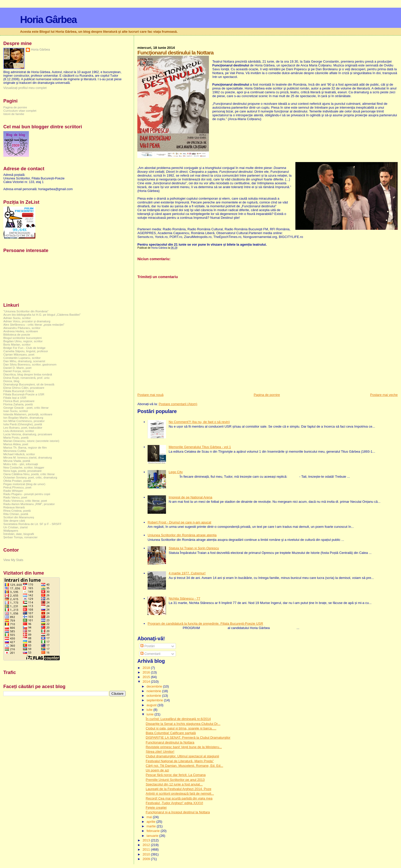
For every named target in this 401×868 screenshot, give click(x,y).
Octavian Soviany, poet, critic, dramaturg (30, 477)
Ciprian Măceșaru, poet (19, 354)
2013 (147, 840)
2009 (147, 859)
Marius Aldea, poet (16, 444)
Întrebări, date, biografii (19, 534)
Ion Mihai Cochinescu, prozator (24, 421)
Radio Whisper (13, 491)
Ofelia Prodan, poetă (17, 481)
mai (150, 817)
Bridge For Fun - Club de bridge (24, 348)
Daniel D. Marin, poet (17, 368)
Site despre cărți (14, 521)
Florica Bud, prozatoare (19, 401)
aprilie (151, 822)
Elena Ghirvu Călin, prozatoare (24, 388)
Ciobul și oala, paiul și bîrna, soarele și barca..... (181, 728)
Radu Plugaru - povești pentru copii (27, 494)
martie (152, 826)
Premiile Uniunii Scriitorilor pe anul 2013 (175, 780)
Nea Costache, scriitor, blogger (24, 467)
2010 (147, 854)
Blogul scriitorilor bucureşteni (23, 338)
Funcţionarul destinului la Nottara (170, 742)
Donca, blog (11, 381)
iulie (150, 710)
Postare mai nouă (150, 395)
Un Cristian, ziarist (15, 527)
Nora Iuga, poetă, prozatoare (23, 471)
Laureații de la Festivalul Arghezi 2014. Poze (179, 789)
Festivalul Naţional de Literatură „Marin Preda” (180, 761)
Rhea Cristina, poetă (17, 511)
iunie (151, 714)
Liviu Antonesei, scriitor (19, 431)
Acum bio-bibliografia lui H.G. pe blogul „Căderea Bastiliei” (42, 315)
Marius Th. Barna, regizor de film (25, 447)
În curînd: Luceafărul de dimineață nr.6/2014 (178, 719)
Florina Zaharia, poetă (18, 404)
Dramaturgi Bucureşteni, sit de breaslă (29, 384)
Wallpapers (11, 530)
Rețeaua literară (14, 507)
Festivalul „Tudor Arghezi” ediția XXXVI (174, 803)
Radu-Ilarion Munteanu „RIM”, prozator (29, 504)
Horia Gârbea (48, 20)
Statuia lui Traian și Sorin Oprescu (194, 548)
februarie (154, 831)
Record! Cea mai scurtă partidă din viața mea (179, 798)
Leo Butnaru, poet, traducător (23, 427)
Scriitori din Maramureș (19, 517)
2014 (147, 682)
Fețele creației (156, 808)
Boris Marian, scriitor (17, 344)
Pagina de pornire (267, 395)
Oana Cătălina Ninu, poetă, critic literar (29, 474)
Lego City (176, 472)
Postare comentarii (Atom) (178, 404)
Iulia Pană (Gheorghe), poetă (23, 424)
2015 (147, 677)
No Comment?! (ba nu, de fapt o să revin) (199, 422)
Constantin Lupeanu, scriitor (22, 358)
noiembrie (154, 691)
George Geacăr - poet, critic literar (26, 408)
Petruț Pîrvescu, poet (17, 487)
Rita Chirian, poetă (16, 514)
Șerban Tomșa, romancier (20, 537)
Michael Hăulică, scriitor (19, 454)
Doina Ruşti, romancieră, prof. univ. (27, 378)
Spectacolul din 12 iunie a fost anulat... (174, 784)
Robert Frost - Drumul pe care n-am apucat (179, 522)
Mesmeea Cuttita (15, 451)
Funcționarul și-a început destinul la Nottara (178, 812)
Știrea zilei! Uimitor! (160, 752)
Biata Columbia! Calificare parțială (171, 733)
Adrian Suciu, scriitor (17, 318)
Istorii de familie (14, 114)
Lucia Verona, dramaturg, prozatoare (28, 434)
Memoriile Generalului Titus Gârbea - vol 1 (200, 447)
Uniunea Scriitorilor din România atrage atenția (182, 535)
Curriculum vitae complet (20, 111)
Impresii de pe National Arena (190, 497)
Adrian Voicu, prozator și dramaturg (27, 321)
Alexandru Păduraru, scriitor (22, 328)
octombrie (154, 696)
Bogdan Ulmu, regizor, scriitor (23, 341)
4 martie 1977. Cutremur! (187, 573)
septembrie (155, 700)
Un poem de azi (157, 770)
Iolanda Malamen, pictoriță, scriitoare (28, 414)
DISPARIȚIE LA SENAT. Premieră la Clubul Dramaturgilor (188, 738)
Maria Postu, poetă (16, 437)
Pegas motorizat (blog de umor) (24, 484)
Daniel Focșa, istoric (17, 371)
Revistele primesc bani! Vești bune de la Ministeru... (184, 747)
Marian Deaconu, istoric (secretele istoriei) (31, 441)
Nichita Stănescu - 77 (184, 598)
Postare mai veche (384, 395)
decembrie (155, 686)
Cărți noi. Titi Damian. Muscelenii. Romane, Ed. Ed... (185, 766)
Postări (148, 646)
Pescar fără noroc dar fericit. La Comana (176, 775)
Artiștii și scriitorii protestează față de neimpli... (180, 793)
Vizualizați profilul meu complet (25, 88)
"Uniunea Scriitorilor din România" (26, 311)
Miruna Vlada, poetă (17, 461)
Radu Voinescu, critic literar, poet (25, 501)
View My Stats (13, 560)
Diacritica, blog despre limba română (28, 374)
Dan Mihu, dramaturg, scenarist (24, 361)
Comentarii (150, 654)
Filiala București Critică (19, 391)
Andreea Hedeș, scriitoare (21, 331)
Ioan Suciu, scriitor (16, 411)
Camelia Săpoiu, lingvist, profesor (26, 351)
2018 (147, 668)
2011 (147, 849)
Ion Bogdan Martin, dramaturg (23, 418)
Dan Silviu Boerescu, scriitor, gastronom (30, 364)
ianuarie (153, 836)
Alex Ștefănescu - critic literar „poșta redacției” (34, 324)
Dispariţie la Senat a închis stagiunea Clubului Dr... (183, 724)
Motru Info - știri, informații (21, 464)
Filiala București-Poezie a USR (24, 394)
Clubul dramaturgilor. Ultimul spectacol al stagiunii (182, 756)
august (152, 705)
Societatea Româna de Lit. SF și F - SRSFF (32, 524)
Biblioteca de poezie (17, 334)
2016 (147, 672)
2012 (147, 845)
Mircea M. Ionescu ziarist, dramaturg (28, 457)
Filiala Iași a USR (15, 398)
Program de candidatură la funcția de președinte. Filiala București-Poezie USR (205, 624)
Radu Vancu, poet (15, 497)
